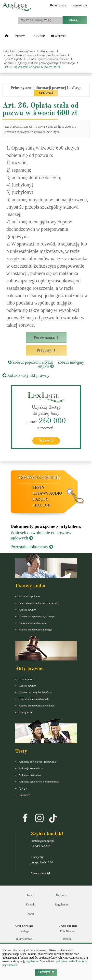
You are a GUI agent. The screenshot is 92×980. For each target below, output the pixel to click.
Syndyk (23, 788)
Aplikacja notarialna (30, 775)
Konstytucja (25, 712)
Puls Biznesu (68, 931)
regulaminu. (33, 961)
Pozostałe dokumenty (32, 547)
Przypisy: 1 (46, 350)
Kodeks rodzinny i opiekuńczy (35, 692)
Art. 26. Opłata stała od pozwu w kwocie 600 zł (32, 67)
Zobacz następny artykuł (61, 364)
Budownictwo (24, 939)
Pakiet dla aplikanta (30, 596)
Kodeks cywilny (28, 610)
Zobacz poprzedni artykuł (30, 362)
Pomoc (31, 895)
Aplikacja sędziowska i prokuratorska (39, 781)
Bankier (68, 939)
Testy (20, 37)
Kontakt (31, 904)
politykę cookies (66, 961)
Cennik (39, 37)
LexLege (41, 505)
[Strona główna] (7, 37)
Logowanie (79, 5)
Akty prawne (48, 51)
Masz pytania (40, 873)
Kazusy (41, 499)
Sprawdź (46, 441)
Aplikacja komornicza (31, 768)
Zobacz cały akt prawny (26, 375)
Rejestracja (58, 5)
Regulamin (61, 904)
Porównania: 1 (46, 337)
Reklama (61, 895)
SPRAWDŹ (46, 93)
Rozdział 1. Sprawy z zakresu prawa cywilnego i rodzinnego (39, 63)
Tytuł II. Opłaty (13, 59)
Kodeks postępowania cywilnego (37, 616)
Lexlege (24, 931)
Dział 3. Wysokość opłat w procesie (48, 59)
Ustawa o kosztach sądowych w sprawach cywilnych (35, 55)
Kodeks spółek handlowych (34, 699)
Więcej (59, 37)
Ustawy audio (47, 493)
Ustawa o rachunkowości (33, 623)
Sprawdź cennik (39, 477)
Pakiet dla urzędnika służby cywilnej (39, 603)
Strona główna (26, 51)
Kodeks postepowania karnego (35, 629)
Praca (31, 914)
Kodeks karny (26, 679)
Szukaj (75, 20)
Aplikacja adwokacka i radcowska (37, 762)
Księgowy (24, 795)
